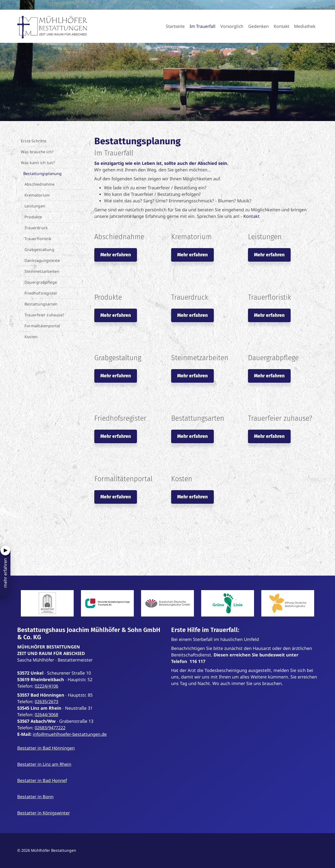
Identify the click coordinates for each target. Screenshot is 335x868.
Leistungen (35, 206)
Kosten (31, 337)
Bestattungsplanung (43, 174)
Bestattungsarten (41, 304)
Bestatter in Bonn (35, 797)
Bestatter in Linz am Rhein (44, 764)
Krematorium (37, 195)
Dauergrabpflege (41, 282)
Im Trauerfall (203, 26)
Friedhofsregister (41, 293)
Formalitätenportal (42, 326)
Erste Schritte (34, 141)
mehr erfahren (5, 573)
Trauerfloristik (38, 239)
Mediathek (305, 26)
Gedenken (259, 26)
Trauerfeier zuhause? (44, 315)
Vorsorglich (232, 26)
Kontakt (281, 26)
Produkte (33, 217)
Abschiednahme (40, 184)
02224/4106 (46, 686)
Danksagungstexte (42, 260)
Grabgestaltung (39, 250)
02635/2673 (46, 701)
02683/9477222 (50, 728)
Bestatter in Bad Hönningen (46, 748)
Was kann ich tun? (38, 163)
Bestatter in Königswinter (44, 813)
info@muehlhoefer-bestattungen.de (70, 734)
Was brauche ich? (37, 152)
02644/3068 (46, 715)
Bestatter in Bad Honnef (42, 780)
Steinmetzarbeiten (42, 271)
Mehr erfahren (116, 255)
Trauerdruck (36, 228)
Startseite (175, 26)
